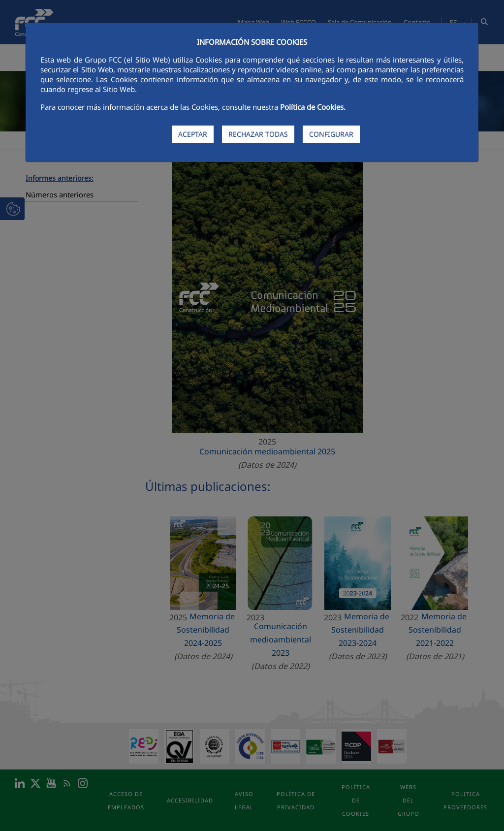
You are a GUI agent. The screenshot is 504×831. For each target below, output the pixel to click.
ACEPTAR (193, 134)
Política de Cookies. (313, 107)
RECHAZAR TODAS (258, 134)
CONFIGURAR (331, 134)
